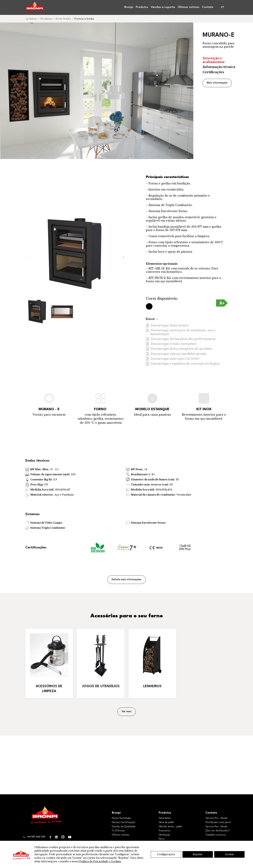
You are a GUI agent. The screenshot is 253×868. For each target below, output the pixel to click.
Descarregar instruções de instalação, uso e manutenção (181, 332)
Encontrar (127, 771)
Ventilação (164, 835)
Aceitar (229, 854)
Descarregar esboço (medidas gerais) (176, 354)
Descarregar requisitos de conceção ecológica (183, 364)
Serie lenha (63, 19)
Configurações (166, 854)
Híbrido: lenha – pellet (170, 827)
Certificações (213, 72)
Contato (208, 7)
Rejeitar (198, 854)
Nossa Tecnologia (121, 818)
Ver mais (127, 712)
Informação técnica (219, 67)
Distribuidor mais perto (218, 822)
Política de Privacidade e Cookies (100, 861)
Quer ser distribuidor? (218, 831)
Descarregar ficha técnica (167, 325)
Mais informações (217, 83)
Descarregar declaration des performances (181, 339)
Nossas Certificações (124, 822)
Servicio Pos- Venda (216, 818)
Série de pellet (166, 822)
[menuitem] (223, 8)
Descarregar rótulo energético (171, 344)
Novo (162, 839)
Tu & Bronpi (118, 831)
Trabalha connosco (216, 835)
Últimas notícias (189, 7)
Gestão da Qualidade (124, 827)
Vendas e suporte (163, 7)
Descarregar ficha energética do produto (179, 349)
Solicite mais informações (126, 580)
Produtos (142, 7)
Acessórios (165, 831)
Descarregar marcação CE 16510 (173, 359)
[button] (123, 257)
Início (33, 19)
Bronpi (129, 7)
